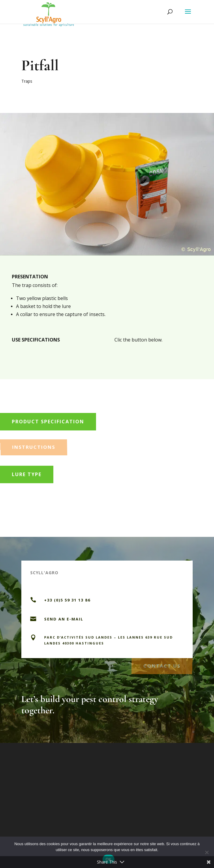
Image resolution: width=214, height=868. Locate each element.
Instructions (34, 446)
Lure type (27, 474)
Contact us (162, 665)
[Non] (207, 852)
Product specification (48, 422)
